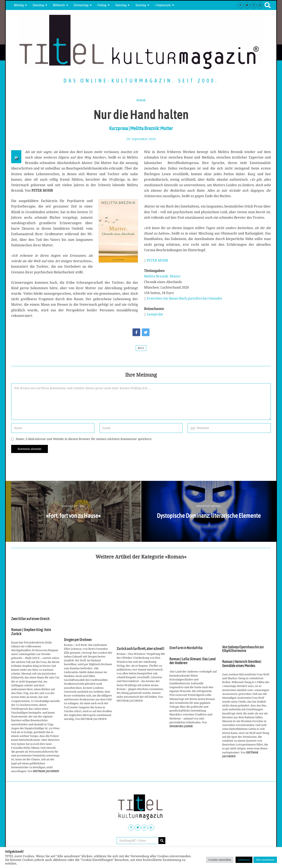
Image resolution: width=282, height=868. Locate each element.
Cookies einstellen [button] (220, 860)
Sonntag (141, 5)
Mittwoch (59, 5)
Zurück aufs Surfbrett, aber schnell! (140, 649)
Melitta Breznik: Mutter (162, 276)
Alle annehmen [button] (265, 860)
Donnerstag (81, 5)
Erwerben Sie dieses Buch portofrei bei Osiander (185, 298)
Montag (19, 5)
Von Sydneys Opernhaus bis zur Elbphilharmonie (243, 649)
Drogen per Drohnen (78, 640)
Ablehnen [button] (244, 860)
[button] (162, 841)
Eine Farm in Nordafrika (186, 648)
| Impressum (163, 5)
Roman (141, 100)
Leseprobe (155, 314)
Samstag (121, 5)
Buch (141, 348)
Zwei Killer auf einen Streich (30, 619)
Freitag (102, 5)
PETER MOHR (157, 260)
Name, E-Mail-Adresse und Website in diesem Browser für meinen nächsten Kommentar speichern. (84, 439)
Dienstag (38, 5)
